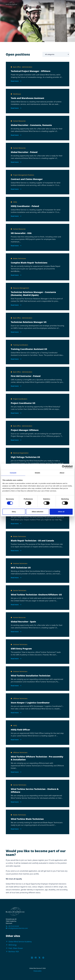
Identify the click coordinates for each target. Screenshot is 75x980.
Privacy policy (38, 971)
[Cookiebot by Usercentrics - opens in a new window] (63, 467)
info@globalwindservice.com (18, 928)
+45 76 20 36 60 (14, 926)
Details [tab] (38, 473)
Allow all (61, 512)
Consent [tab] (13, 473)
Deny (14, 512)
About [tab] (62, 473)
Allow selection (37, 512)
